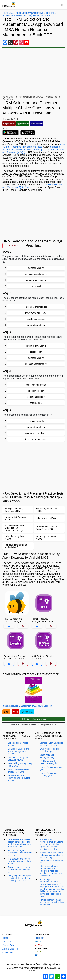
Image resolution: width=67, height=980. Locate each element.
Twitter (38, 942)
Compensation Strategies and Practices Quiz (51, 744)
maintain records (36, 421)
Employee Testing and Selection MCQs (18, 759)
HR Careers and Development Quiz (48, 762)
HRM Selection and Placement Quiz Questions (32, 186)
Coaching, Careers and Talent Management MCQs (19, 751)
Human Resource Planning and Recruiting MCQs (19, 778)
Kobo (15, 712)
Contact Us (8, 952)
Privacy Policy (9, 945)
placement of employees (36, 307)
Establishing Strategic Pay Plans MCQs (20, 765)
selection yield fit (36, 268)
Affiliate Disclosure (11, 949)
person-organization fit (36, 280)
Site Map (7, 942)
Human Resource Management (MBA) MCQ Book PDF (27, 706)
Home (5, 938)
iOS (36, 955)
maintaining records (36, 319)
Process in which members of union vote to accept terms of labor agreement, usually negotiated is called (51, 844)
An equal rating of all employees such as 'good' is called (20, 853)
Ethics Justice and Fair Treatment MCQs (18, 771)
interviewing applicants (36, 313)
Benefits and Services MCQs (18, 744)
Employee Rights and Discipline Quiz (50, 750)
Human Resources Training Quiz (48, 774)
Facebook (39, 938)
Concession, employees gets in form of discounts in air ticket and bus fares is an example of (19, 843)
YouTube (39, 945)
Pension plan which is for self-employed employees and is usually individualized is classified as (52, 858)
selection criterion (36, 391)
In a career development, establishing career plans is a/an (19, 861)
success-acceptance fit (36, 274)
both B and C (36, 403)
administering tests (36, 325)
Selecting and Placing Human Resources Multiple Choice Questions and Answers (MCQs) (33, 150)
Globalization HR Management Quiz (48, 756)
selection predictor (36, 397)
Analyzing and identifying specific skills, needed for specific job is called (19, 878)
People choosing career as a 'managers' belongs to (19, 870)
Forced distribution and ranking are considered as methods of (52, 902)
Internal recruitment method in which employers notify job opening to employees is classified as (51, 871)
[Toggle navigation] (62, 5)
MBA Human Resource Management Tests (33, 145)
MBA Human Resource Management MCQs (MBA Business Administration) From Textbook (29, 14)
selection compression (36, 385)
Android (38, 951)
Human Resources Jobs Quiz (51, 768)
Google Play (27, 712)
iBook (6, 712)
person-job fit (36, 286)
